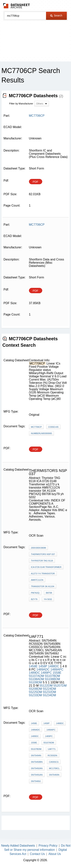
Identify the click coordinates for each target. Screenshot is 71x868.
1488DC (54, 666)
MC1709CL (54, 768)
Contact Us (37, 854)
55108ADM (37, 679)
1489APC (57, 669)
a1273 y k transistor (43, 573)
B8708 (49, 593)
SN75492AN (37, 768)
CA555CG (54, 762)
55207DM (60, 686)
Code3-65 (53, 427)
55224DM (49, 689)
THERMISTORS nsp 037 (43, 554)
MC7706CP (36, 427)
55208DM (35, 689)
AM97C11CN (37, 580)
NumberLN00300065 (42, 433)
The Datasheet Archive (17, 6)
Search (56, 16)
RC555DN (52, 755)
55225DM (35, 692)
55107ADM (37, 676)
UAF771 (52, 749)
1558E (57, 673)
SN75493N (54, 775)
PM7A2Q (35, 593)
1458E (33, 666)
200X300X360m (39, 548)
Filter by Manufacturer (21, 104)
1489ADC (43, 669)
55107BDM (52, 676)
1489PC (46, 673)
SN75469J (36, 781)
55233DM (35, 695)
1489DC (35, 673)
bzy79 (34, 599)
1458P (43, 666)
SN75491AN (37, 775)
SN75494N (36, 755)
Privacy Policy (48, 846)
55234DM (49, 695)
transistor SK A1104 (43, 586)
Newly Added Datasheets (18, 846)
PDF (36, 182)
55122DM (46, 686)
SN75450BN (37, 762)
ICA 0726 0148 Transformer (46, 567)
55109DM (35, 682)
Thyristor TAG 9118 (42, 561)
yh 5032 (48, 599)
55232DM (49, 692)
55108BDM (52, 679)
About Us (55, 854)
